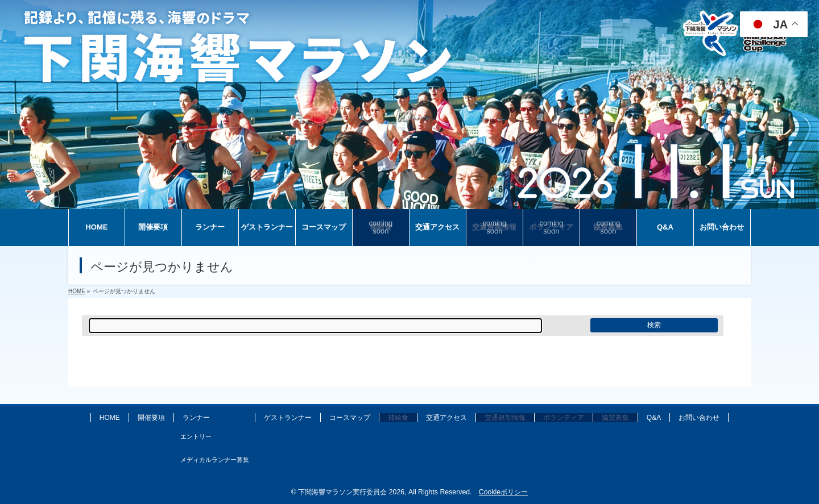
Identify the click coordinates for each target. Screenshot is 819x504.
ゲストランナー (288, 418)
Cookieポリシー (503, 492)
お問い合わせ (699, 418)
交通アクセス (446, 418)
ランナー (196, 418)
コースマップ (350, 418)
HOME (110, 418)
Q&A (654, 418)
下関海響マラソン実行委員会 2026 (351, 492)
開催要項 (151, 418)
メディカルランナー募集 (215, 460)
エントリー (196, 436)
